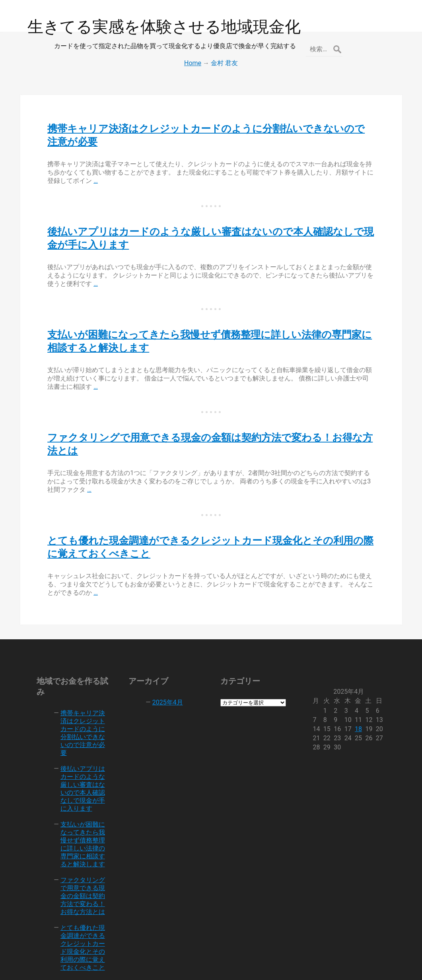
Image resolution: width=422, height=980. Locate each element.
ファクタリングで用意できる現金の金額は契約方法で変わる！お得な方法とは (80, 853)
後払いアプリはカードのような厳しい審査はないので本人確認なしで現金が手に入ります (80, 750)
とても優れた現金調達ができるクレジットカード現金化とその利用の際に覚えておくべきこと (80, 905)
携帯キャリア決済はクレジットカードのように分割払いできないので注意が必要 (80, 702)
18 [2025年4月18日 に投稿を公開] (363, 702)
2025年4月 (165, 676)
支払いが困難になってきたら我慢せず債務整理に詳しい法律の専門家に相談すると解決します (80, 802)
